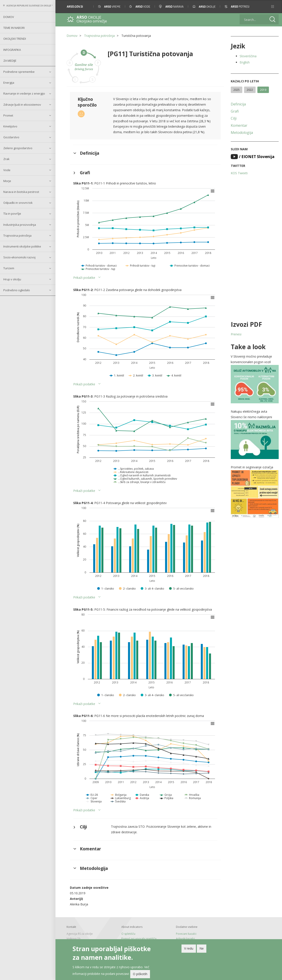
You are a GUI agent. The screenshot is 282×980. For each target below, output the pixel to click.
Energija (9, 83)
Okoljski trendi (15, 39)
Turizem (9, 268)
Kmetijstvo (10, 126)
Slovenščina (248, 56)
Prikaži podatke (84, 278)
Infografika (12, 50)
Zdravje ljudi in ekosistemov (22, 105)
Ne (202, 948)
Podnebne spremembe (19, 72)
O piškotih (140, 974)
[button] (273, 7)
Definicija (238, 104)
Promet (8, 115)
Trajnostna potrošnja (17, 236)
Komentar (239, 125)
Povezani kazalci (186, 934)
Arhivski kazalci (185, 939)
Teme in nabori (14, 28)
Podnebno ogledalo (17, 290)
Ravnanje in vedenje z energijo (24, 93)
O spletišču (128, 934)
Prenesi (236, 334)
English (245, 62)
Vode (7, 170)
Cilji (234, 118)
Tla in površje (12, 214)
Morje (7, 181)
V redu (189, 948)
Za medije (10, 61)
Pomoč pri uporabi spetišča (139, 939)
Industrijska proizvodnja (20, 225)
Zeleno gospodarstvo (18, 148)
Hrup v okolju (12, 279)
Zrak (6, 159)
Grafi (235, 111)
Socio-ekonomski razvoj (19, 257)
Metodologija (242, 133)
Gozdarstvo (11, 137)
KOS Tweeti (239, 173)
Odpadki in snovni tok (18, 203)
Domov (9, 17)
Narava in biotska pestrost (21, 192)
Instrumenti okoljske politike (22, 246)
